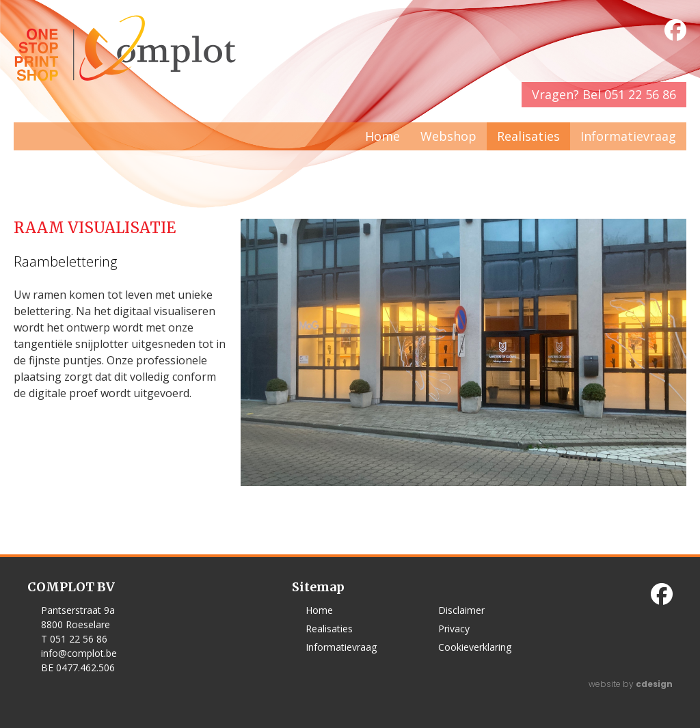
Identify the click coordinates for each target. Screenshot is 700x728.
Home (382, 136)
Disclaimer (461, 610)
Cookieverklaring (475, 647)
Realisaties (528, 136)
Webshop (448, 136)
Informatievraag (628, 136)
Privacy (454, 629)
